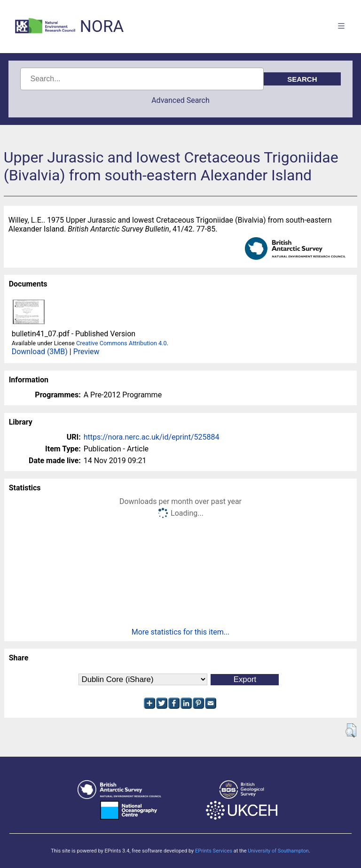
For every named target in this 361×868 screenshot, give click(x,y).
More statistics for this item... (181, 632)
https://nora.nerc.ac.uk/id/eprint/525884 (152, 437)
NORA (102, 27)
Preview (86, 352)
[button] (351, 730)
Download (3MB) (40, 352)
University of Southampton (278, 851)
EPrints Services (214, 851)
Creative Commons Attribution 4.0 (122, 343)
